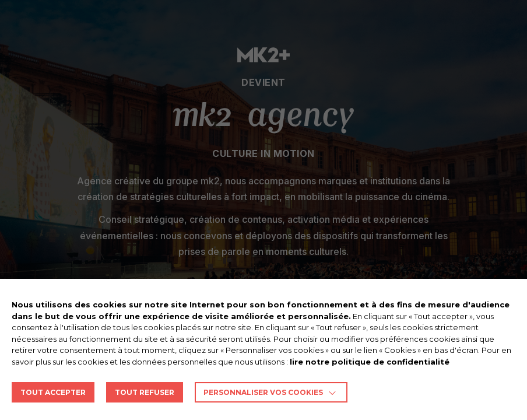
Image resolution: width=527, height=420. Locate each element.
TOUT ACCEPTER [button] (53, 392)
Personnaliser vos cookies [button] (263, 392)
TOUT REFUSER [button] (145, 392)
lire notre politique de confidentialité (370, 362)
